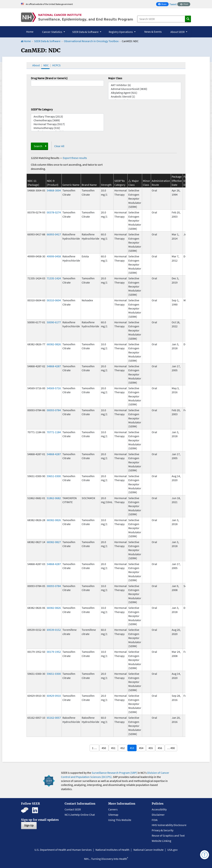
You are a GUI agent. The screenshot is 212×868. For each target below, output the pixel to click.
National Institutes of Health (112, 850)
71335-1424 (54, 278)
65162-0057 (54, 718)
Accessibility (159, 809)
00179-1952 (54, 652)
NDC (46, 65)
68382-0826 (54, 344)
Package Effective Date (177, 181)
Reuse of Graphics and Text (168, 835)
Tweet (173, 4)
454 (141, 748)
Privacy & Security (163, 830)
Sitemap (113, 815)
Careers (113, 809)
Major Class (115, 78)
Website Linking (161, 841)
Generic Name (71, 185)
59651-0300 (54, 476)
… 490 (171, 748)
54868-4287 (54, 366)
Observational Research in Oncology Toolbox (91, 41)
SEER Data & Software (47, 41)
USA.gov (172, 850)
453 (132, 748)
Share (163, 4)
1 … (94, 748)
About (36, 65)
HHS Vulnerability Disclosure (169, 825)
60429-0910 (54, 696)
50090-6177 (54, 322)
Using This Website (120, 820)
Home (30, 32)
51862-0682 (54, 498)
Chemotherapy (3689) (67, 120)
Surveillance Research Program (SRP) (114, 773)
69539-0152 (54, 630)
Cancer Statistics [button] (52, 32)
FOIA (155, 820)
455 (151, 748)
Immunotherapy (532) (67, 128)
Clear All (59, 146)
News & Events (153, 32)
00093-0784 (54, 410)
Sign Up (29, 825)
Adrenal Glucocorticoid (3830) (145, 89)
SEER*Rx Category (42, 109)
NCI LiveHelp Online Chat (80, 815)
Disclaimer (158, 815)
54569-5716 (54, 388)
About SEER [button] (178, 32)
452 (123, 748)
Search (38, 146)
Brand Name (89, 185)
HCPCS (56, 65)
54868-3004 (54, 190)
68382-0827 (54, 542)
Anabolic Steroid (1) (145, 97)
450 (104, 748)
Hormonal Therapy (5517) (67, 124)
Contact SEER (73, 809)
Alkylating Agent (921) (145, 93)
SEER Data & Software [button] (86, 32)
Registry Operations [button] (121, 32)
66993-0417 (54, 234)
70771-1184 (54, 432)
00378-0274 (54, 212)
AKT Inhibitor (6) (145, 85)
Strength (106, 185)
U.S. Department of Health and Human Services (63, 850)
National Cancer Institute (148, 850)
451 (113, 748)
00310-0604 (54, 300)
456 (160, 748)
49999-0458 (54, 256)
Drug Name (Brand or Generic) (49, 78)
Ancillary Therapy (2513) (67, 117)
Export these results (75, 158)
